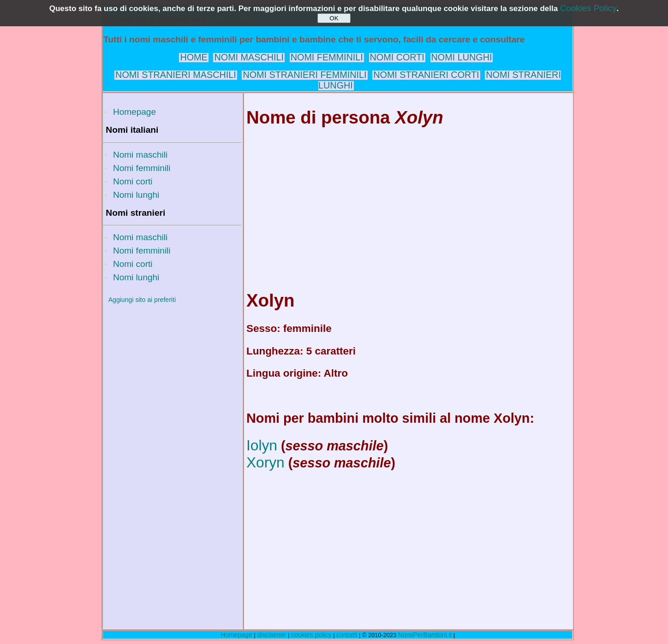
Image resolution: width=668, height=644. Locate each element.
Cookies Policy (588, 8)
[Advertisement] (173, 449)
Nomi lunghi (136, 195)
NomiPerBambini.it (425, 635)
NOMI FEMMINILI (327, 57)
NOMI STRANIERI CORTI (426, 75)
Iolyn (262, 445)
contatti (347, 635)
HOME (194, 57)
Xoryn (265, 462)
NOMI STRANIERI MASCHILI (176, 75)
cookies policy (311, 635)
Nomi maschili (140, 155)
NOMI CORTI (397, 57)
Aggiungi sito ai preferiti (142, 300)
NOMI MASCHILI (249, 57)
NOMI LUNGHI (462, 57)
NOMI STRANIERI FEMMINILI (304, 75)
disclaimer (271, 635)
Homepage (134, 112)
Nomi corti (133, 181)
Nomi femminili (142, 168)
